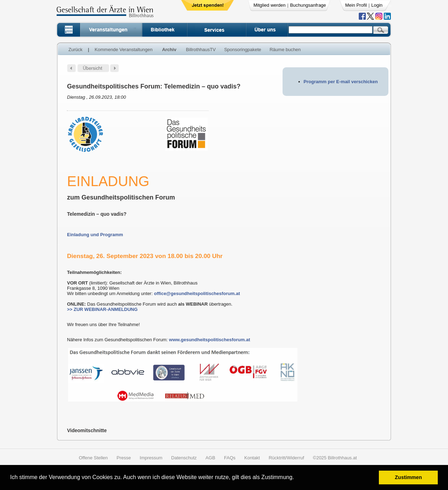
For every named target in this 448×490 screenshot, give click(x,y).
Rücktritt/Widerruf (286, 458)
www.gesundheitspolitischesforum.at (210, 340)
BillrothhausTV (201, 50)
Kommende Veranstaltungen (123, 50)
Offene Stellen (93, 458)
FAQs (230, 458)
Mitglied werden (270, 5)
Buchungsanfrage (308, 5)
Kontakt (252, 458)
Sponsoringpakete (243, 50)
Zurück (75, 50)
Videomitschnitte (87, 430)
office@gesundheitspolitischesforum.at (197, 293)
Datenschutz (184, 458)
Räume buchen (285, 50)
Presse (124, 458)
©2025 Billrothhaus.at (335, 458)
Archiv (169, 50)
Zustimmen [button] (408, 477)
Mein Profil (356, 5)
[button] (296, 478)
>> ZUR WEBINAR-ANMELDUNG (102, 309)
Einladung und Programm (95, 235)
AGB (210, 458)
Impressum (151, 458)
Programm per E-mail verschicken (341, 82)
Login (377, 5)
